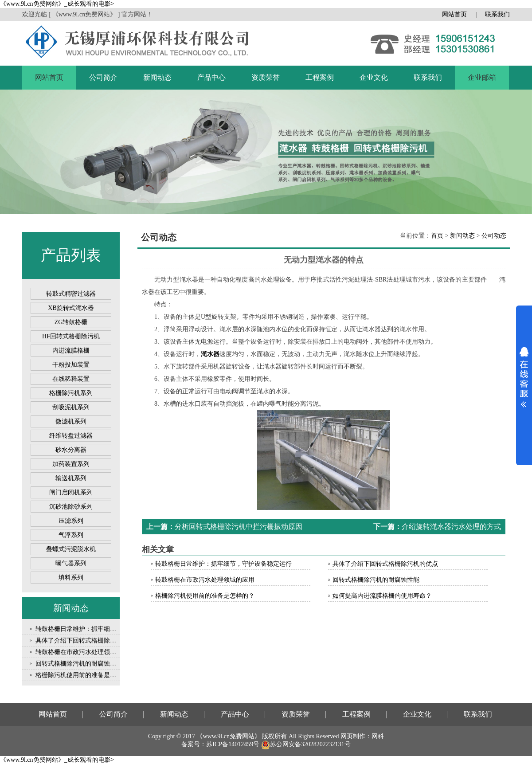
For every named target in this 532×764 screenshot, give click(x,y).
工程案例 (320, 77)
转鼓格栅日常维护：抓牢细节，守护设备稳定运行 (104, 629)
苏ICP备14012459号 (233, 744)
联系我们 (497, 14)
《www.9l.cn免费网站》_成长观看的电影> (57, 4)
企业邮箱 (482, 77)
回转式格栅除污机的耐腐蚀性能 (79, 664)
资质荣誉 (266, 77)
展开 (524, 377)
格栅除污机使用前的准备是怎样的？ (85, 675)
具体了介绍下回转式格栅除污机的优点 (88, 641)
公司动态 (494, 236)
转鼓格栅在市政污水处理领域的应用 (85, 652)
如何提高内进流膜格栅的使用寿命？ (382, 596)
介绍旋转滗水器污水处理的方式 (451, 527)
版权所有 (274, 736)
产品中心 (211, 77)
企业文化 (374, 77)
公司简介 (103, 77)
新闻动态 (157, 77)
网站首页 (454, 14)
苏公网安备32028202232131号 (306, 744)
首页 (437, 236)
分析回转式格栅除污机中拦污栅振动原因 (239, 527)
